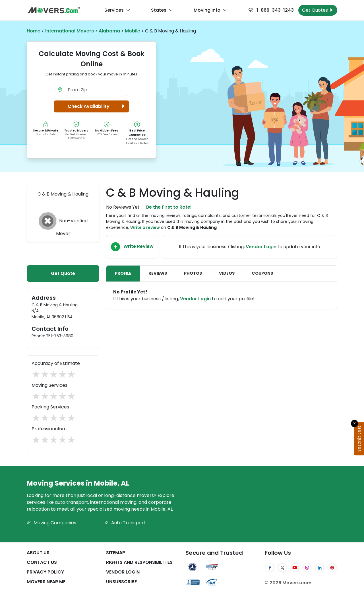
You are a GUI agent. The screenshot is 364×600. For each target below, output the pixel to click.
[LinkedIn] (320, 568)
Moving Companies (51, 523)
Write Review (132, 247)
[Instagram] (307, 568)
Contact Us (42, 562)
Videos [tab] (227, 273)
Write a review (145, 227)
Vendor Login (261, 247)
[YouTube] (295, 568)
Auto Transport (125, 523)
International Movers (70, 31)
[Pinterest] (332, 568)
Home (34, 31)
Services (117, 10)
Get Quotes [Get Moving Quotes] (318, 10)
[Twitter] (282, 568)
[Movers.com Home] (54, 10)
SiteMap (116, 553)
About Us (38, 553)
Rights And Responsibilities (139, 562)
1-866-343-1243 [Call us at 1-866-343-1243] (271, 10)
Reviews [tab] (158, 273)
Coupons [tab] (262, 273)
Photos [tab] (193, 273)
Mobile (133, 31)
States (162, 10)
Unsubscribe (121, 582)
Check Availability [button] (97, 106)
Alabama (109, 31)
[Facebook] (270, 568)
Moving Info (210, 10)
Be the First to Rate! (169, 207)
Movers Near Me (46, 582)
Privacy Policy (45, 572)
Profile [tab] (123, 273)
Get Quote (63, 273)
